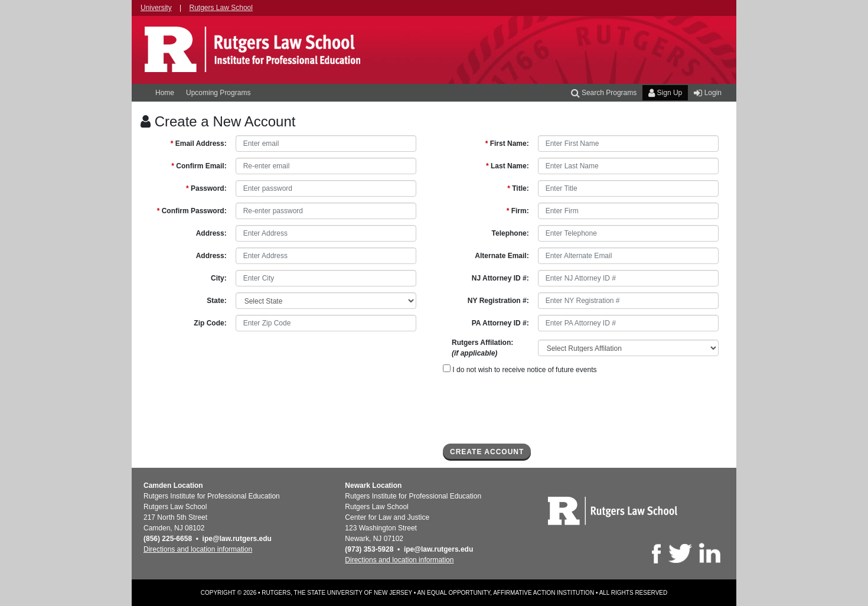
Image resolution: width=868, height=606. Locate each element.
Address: (211, 233)
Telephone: (510, 233)
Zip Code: (210, 323)
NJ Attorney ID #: (500, 278)
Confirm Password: (192, 211)
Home (165, 93)
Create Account (487, 452)
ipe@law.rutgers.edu (237, 539)
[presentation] (533, 409)
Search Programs (604, 93)
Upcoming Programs (218, 93)
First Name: (507, 144)
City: (219, 278)
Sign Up (665, 93)
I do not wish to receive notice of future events (520, 369)
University (156, 8)
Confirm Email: (199, 166)
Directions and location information (198, 549)
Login (708, 93)
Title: (518, 188)
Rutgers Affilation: (482, 348)
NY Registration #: (498, 301)
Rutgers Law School (221, 8)
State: (216, 301)
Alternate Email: (502, 256)
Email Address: (199, 144)
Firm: (518, 211)
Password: (206, 188)
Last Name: (508, 166)
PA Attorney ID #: (500, 323)
